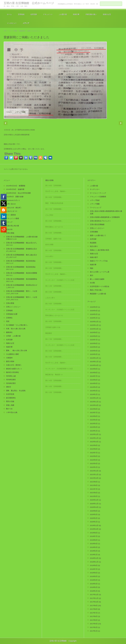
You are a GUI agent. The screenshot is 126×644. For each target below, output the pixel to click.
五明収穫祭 (94, 232)
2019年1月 (95, 555)
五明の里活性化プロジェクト (100, 221)
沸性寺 (8, 387)
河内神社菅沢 (11, 383)
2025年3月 (95, 354)
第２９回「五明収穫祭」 (54, 304)
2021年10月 (95, 478)
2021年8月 (95, 485)
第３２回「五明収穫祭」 (54, 268)
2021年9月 (95, 482)
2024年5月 (95, 383)
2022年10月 (95, 442)
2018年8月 (95, 565)
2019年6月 (95, 540)
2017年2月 (95, 627)
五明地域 (21, 14)
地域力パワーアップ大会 (99, 261)
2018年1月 (95, 591)
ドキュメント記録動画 (98, 197)
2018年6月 (95, 573)
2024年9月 (95, 369)
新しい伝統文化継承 (97, 279)
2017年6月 (95, 616)
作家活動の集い (91, 14)
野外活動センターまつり (54, 227)
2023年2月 (95, 427)
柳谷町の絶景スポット (14, 369)
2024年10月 (95, 365)
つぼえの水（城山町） (14, 208)
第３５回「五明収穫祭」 (54, 233)
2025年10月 (95, 329)
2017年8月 (95, 609)
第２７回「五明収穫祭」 (54, 339)
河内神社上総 (11, 376)
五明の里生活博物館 (97, 225)
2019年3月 (95, 547)
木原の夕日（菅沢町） (14, 365)
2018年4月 (95, 580)
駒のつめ (9, 409)
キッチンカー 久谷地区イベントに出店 (60, 280)
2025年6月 (95, 343)
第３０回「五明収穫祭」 (54, 292)
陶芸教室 (49, 333)
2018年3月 (95, 584)
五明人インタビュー (13, 307)
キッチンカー (95, 189)
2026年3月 (95, 314)
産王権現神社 (11, 398)
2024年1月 (95, 394)
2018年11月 (95, 562)
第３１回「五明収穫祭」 (54, 286)
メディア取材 (95, 200)
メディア (26, 23)
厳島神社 (9, 332)
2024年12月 (95, 358)
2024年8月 (95, 373)
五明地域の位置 (12, 314)
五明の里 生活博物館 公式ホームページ (29, 3)
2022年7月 (95, 453)
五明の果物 (10, 233)
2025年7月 (95, 340)
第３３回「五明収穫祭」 (54, 262)
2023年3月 (95, 424)
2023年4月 (95, 420)
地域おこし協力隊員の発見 (100, 250)
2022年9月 (95, 445)
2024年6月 (95, 380)
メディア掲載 (13, 31)
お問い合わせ (11, 204)
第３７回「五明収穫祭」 (54, 209)
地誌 (92, 268)
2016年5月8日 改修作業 (15, 189)
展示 (92, 275)
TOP (5, 31)
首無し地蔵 (10, 405)
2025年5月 (95, 347)
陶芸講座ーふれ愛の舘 (98, 294)
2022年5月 (95, 460)
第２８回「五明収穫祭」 (54, 321)
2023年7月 (95, 413)
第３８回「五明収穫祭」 (54, 197)
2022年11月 (95, 438)
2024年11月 (95, 362)
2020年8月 (95, 511)
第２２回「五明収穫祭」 (54, 392)
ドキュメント (48, 14)
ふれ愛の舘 (63, 14)
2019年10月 (95, 529)
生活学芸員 (10, 394)
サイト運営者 (11, 215)
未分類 (92, 283)
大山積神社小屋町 (12, 354)
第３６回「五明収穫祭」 (54, 221)
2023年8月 (95, 409)
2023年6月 (95, 416)
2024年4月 (95, 387)
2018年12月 (95, 558)
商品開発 (93, 243)
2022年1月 (95, 467)
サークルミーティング (98, 193)
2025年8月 (95, 336)
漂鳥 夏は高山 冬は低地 (16, 391)
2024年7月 (95, 376)
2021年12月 (95, 471)
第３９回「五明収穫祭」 (54, 186)
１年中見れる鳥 (12, 412)
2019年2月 (95, 551)
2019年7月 (95, 536)
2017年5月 (95, 620)
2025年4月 (95, 351)
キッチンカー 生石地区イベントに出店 (60, 345)
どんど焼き (49, 215)
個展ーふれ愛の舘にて (98, 235)
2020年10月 (95, 507)
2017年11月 (95, 598)
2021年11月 (95, 475)
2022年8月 (95, 449)
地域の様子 (94, 257)
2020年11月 (95, 504)
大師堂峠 (9, 358)
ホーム (9, 14)
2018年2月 (95, 587)
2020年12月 (95, 500)
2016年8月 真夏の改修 (15, 197)
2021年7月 (95, 489)
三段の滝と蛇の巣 (12, 226)
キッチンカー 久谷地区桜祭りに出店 (59, 369)
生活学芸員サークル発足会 (100, 286)
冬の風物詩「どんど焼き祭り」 (17, 325)
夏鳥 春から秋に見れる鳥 (17, 351)
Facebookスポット (13, 200)
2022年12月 (95, 434)
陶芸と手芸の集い (96, 290)
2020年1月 (95, 522)
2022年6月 (95, 456)
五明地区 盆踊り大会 (53, 239)
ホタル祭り (49, 256)
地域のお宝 (107, 14)
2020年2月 (95, 518)
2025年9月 (95, 332)
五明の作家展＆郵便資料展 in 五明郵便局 (105, 217)
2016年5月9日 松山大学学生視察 (18, 193)
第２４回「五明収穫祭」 (54, 380)
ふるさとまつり (12, 211)
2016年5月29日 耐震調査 (16, 186)
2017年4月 (95, 624)
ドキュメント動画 (12, 218)
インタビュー (12, 23)
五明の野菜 (10, 303)
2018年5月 (95, 576)
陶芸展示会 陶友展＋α (54, 375)
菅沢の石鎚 (10, 401)
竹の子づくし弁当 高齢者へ (56, 191)
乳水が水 (9, 229)
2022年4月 (95, 464)
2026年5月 (95, 307)
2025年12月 (95, 322)
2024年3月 (95, 391)
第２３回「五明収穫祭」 (54, 386)
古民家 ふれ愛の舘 (13, 336)
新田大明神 (10, 361)
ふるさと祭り (50, 298)
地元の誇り (94, 246)
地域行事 (76, 14)
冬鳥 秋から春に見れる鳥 (16, 329)
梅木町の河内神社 (12, 372)
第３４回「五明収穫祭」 (54, 250)
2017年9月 (95, 606)
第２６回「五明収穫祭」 (54, 351)
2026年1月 (95, 318)
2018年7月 (95, 569)
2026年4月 (95, 311)
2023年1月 (95, 431)
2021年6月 (95, 493)
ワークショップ (96, 208)
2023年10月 (95, 405)
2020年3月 (95, 514)
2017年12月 (95, 595)
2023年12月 (95, 398)
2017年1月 (95, 631)
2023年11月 (95, 402)
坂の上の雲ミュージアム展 (100, 272)
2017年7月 (95, 613)
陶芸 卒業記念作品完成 (54, 203)
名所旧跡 (34, 14)
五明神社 (9, 318)
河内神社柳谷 (11, 380)
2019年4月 (95, 544)
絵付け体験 (49, 245)
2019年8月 (95, 533)
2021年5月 (95, 496)
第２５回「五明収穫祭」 (54, 357)
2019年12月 (95, 525)
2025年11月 (95, 325)
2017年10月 (95, 602)
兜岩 (8, 321)
